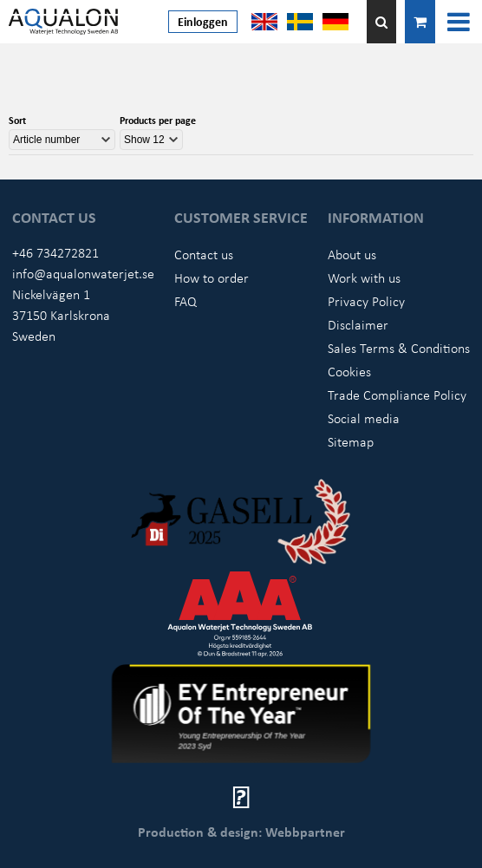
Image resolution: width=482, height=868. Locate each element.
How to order (212, 277)
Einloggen (203, 21)
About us (352, 254)
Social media (364, 418)
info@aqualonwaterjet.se (83, 273)
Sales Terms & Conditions (399, 348)
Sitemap (351, 441)
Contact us (204, 254)
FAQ (186, 301)
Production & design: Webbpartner (241, 832)
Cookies (349, 371)
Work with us (364, 277)
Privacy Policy (366, 301)
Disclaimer (358, 324)
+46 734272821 (55, 252)
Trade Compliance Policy (397, 395)
